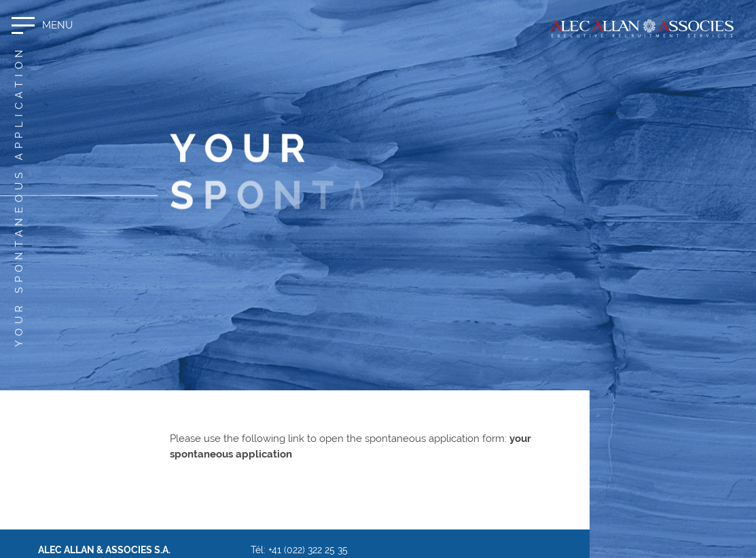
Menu (57, 25)
